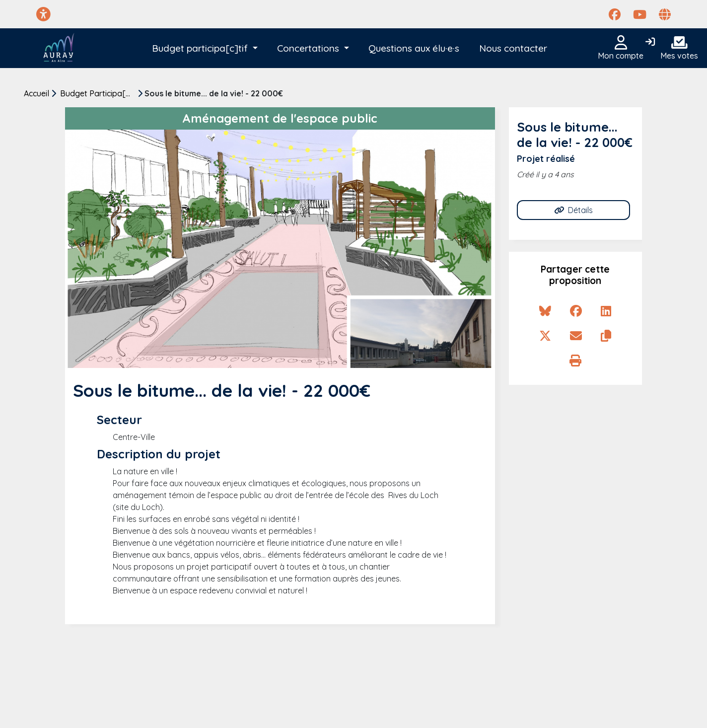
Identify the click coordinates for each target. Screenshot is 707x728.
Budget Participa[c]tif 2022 (99, 93)
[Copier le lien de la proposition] (606, 336)
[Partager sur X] (545, 336)
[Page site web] (665, 14)
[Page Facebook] (615, 14)
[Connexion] (650, 42)
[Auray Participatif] (59, 48)
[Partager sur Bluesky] (545, 311)
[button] (205, 48)
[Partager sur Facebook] (576, 311)
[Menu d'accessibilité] (43, 14)
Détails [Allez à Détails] (573, 210)
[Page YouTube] (640, 14)
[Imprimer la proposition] (575, 361)
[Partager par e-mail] (576, 336)
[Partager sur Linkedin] (606, 311)
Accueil (36, 93)
